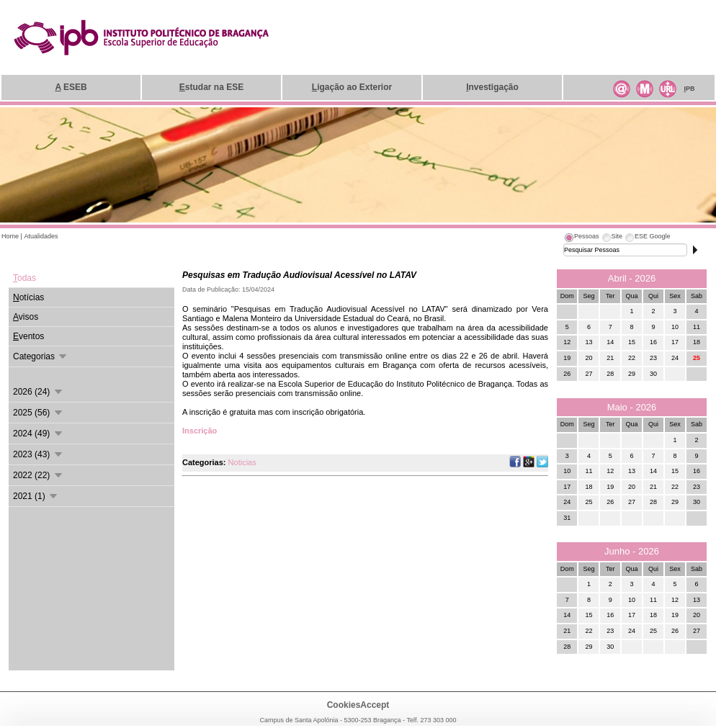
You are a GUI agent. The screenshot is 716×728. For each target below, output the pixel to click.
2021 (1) (36, 496)
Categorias (41, 356)
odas (24, 278)
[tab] (581, 238)
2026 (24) (39, 392)
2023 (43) (39, 454)
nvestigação (492, 87)
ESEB (71, 87)
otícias (28, 297)
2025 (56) (39, 413)
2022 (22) (39, 475)
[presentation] (581, 238)
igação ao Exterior (352, 87)
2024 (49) (39, 433)
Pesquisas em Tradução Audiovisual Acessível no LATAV (299, 275)
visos (26, 317)
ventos (28, 336)
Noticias (242, 462)
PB (689, 89)
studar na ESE (211, 87)
